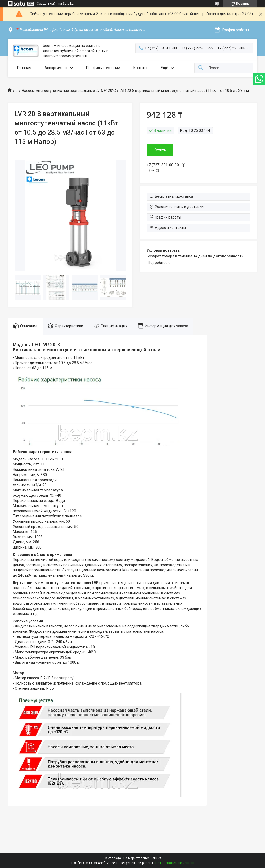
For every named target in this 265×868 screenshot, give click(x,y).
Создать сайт (47, 4)
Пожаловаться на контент (175, 863)
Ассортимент (56, 68)
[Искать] (201, 68)
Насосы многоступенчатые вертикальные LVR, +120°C (69, 91)
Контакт (140, 68)
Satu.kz (156, 858)
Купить (160, 150)
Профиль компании (103, 68)
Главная (24, 68)
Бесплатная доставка (174, 196)
